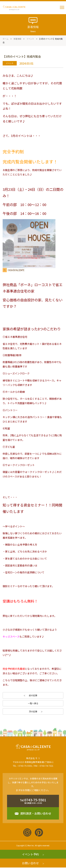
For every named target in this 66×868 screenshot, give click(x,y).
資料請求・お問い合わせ (36, 813)
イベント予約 (30, 854)
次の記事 (33, 711)
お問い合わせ (30, 863)
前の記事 (33, 695)
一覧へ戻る (33, 703)
